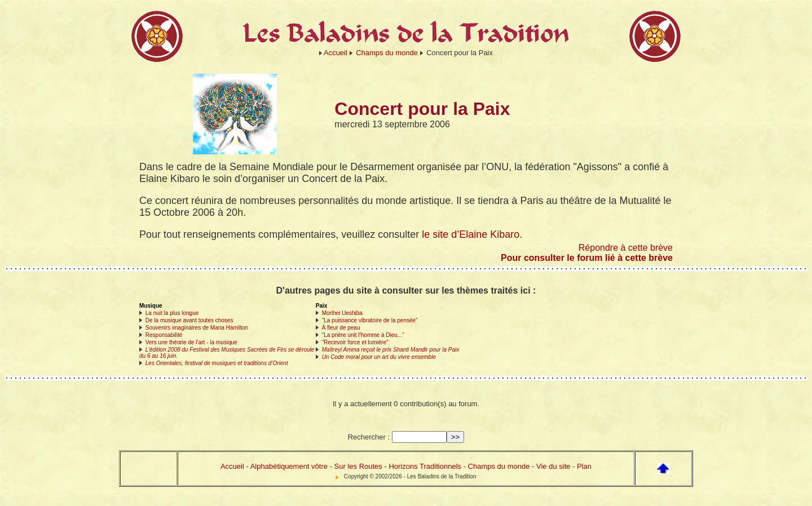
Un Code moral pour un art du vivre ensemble (379, 357)
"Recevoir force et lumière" (355, 342)
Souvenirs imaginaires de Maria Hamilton (197, 328)
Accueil (336, 53)
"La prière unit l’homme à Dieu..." (363, 335)
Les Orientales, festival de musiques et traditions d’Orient (217, 363)
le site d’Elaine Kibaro (471, 234)
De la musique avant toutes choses (189, 320)
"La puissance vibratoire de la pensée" (370, 320)
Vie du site (553, 466)
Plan (584, 466)
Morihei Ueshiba (342, 313)
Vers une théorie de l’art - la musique (191, 342)
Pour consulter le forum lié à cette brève (587, 258)
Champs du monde (387, 53)
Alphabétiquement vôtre (289, 466)
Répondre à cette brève (626, 248)
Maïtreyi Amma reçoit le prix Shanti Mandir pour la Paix (391, 350)
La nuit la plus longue (172, 313)
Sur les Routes (358, 466)
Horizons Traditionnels (425, 466)
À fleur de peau (341, 328)
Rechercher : (369, 437)
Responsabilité (164, 335)
